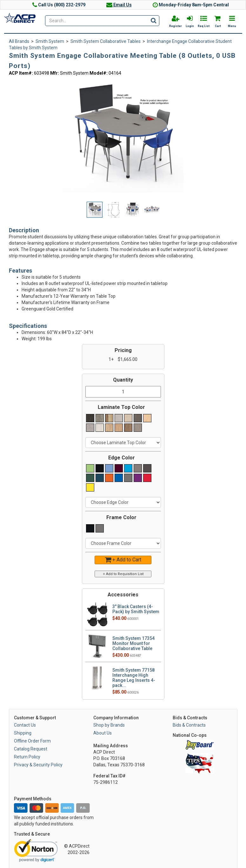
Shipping (23, 733)
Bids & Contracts (189, 725)
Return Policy (27, 757)
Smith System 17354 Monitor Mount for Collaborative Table (133, 643)
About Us (103, 733)
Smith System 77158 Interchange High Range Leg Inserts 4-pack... (134, 678)
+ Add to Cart (123, 560)
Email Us (119, 5)
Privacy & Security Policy (38, 765)
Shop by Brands (109, 725)
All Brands (19, 41)
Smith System (50, 41)
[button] (178, 84)
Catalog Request (31, 749)
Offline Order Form (32, 741)
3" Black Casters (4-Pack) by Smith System (136, 609)
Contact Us (25, 725)
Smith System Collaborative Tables (106, 41)
